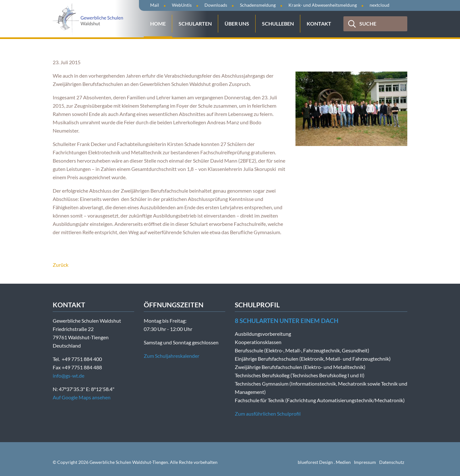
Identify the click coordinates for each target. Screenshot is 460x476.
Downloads (216, 5)
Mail (155, 5)
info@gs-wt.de (69, 376)
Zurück (61, 265)
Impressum (365, 462)
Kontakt (319, 23)
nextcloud (379, 5)
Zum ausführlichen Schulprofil (268, 414)
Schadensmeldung (258, 5)
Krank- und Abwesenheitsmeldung (323, 5)
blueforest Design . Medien (324, 462)
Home (158, 23)
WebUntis (182, 5)
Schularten (195, 23)
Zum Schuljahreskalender (172, 356)
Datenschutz (392, 462)
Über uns (237, 23)
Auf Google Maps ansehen (82, 397)
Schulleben (278, 23)
